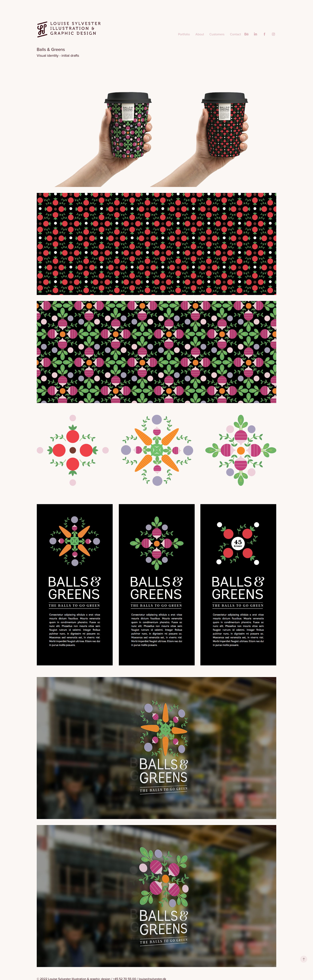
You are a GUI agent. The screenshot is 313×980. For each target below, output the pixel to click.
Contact (235, 34)
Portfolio (184, 34)
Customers (217, 34)
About (200, 34)
